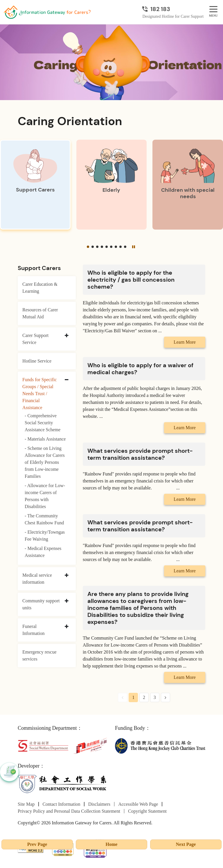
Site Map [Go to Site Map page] (26, 804)
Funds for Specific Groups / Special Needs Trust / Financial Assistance (39, 394)
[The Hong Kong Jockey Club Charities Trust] (160, 745)
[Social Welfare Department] (43, 745)
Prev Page (37, 844)
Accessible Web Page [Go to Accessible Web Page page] (138, 804)
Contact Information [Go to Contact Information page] (61, 804)
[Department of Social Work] (63, 784)
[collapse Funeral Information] (67, 627)
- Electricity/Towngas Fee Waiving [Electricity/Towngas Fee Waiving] (45, 536)
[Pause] (134, 247)
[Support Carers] (35, 185)
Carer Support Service (35, 339)
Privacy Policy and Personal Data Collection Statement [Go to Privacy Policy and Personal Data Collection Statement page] (69, 811)
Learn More (185, 342)
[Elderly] (112, 185)
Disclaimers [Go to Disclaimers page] (99, 804)
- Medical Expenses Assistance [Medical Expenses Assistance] (43, 552)
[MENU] (213, 9)
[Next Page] (166, 697)
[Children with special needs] (188, 185)
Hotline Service (37, 361)
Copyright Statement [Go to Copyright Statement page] (147, 811)
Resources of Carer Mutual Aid (40, 313)
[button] (88, 247)
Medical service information (37, 579)
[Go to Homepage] (47, 12)
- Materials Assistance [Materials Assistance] (45, 439)
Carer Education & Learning (40, 288)
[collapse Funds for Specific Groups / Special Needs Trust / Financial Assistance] (67, 380)
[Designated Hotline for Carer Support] (173, 9)
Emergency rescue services (39, 655)
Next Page (186, 844)
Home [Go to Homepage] (112, 844)
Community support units (41, 604)
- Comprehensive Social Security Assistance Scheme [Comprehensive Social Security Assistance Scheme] (43, 423)
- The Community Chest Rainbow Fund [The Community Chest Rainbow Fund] (44, 519)
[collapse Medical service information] (67, 576)
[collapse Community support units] (67, 601)
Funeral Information (33, 630)
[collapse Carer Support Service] (67, 336)
